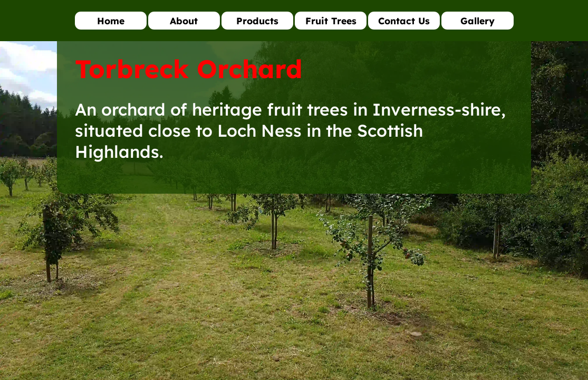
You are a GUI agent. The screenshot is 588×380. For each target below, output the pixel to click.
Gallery (478, 21)
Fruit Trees (331, 21)
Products (257, 21)
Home (111, 21)
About (184, 21)
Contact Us (404, 21)
